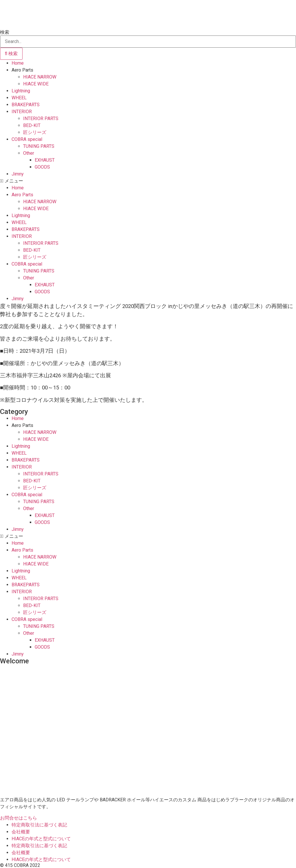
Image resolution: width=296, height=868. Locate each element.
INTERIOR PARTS (41, 118)
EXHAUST (45, 160)
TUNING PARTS (39, 146)
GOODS (42, 167)
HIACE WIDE (36, 84)
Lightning (21, 91)
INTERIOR (22, 112)
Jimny (18, 174)
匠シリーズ (35, 132)
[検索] (11, 54)
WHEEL (19, 98)
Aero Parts (22, 70)
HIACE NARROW (40, 77)
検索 (5, 32)
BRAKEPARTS (26, 105)
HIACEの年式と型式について (41, 839)
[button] (148, 181)
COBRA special (27, 139)
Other (29, 153)
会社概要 (21, 832)
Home (18, 63)
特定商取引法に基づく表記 (39, 825)
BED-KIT (32, 125)
